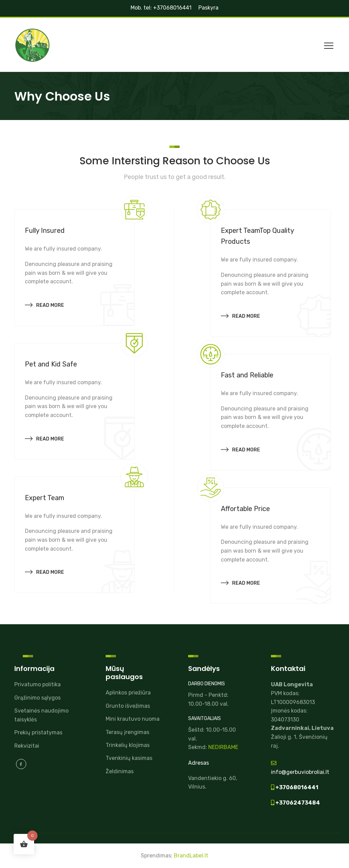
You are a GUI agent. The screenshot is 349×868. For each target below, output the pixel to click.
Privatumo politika (37, 684)
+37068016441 (296, 787)
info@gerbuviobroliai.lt (300, 772)
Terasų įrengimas (127, 732)
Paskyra (208, 8)
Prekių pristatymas (38, 732)
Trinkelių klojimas (128, 745)
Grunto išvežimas (128, 706)
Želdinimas (120, 771)
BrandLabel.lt (191, 856)
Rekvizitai (27, 746)
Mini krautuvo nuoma (133, 719)
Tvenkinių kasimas (129, 758)
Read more (44, 304)
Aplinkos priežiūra (128, 693)
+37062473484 (297, 803)
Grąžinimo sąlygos (37, 698)
